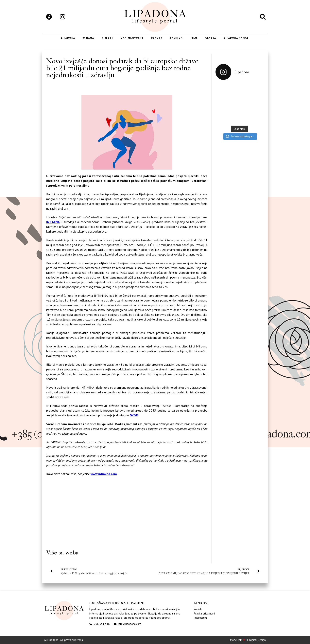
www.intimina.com (104, 474)
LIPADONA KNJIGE (236, 38)
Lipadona (68, 38)
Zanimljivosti (132, 38)
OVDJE (134, 415)
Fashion (176, 38)
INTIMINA (53, 222)
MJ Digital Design (256, 640)
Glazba (211, 38)
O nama (89, 38)
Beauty (157, 38)
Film (194, 38)
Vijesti (108, 38)
